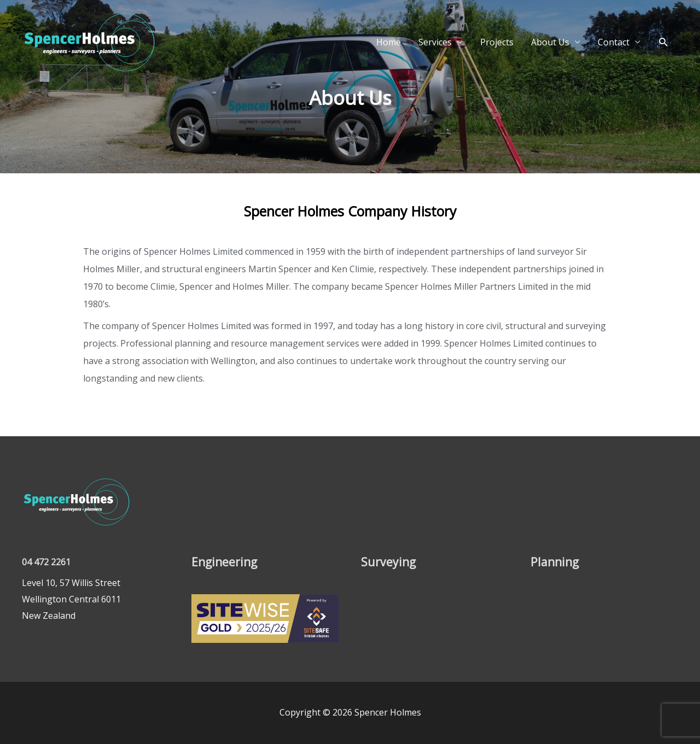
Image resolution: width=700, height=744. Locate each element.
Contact (614, 59)
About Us (550, 59)
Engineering (226, 561)
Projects (497, 59)
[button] (664, 59)
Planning (556, 561)
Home (389, 59)
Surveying (389, 561)
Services (435, 59)
